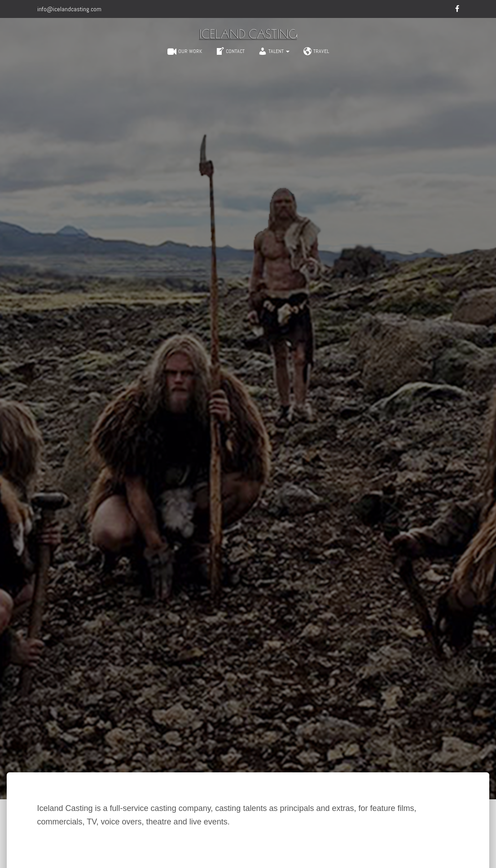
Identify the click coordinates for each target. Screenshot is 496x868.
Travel (316, 51)
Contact (230, 51)
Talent (274, 51)
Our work (185, 52)
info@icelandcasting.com (69, 9)
